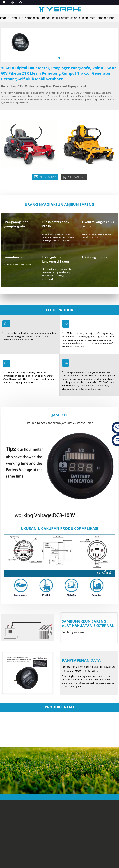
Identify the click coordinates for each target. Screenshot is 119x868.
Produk (15, 18)
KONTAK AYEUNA (45, 177)
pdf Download (74, 177)
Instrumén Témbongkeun (98, 18)
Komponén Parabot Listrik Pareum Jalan (51, 18)
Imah (3, 18)
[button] (59, 58)
